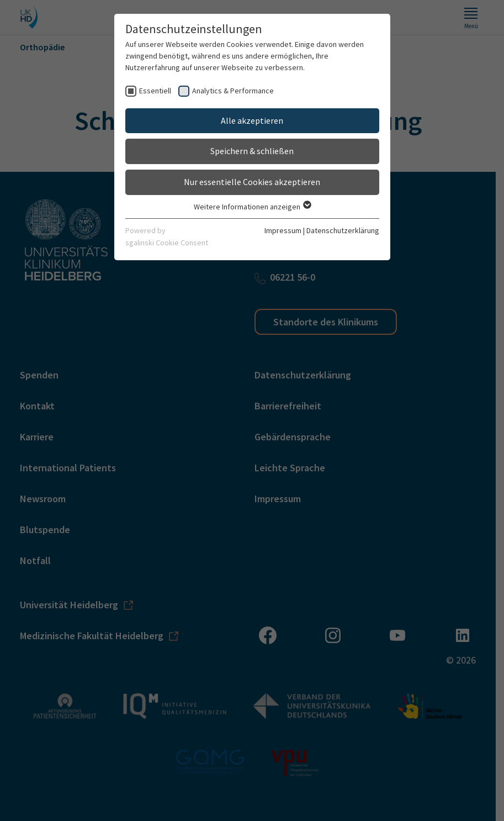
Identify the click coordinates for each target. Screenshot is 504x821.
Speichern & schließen (252, 151)
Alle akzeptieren (252, 120)
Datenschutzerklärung (343, 230)
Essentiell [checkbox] (155, 91)
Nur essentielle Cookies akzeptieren (252, 182)
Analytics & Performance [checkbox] (233, 91)
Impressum (283, 230)
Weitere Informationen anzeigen (252, 207)
